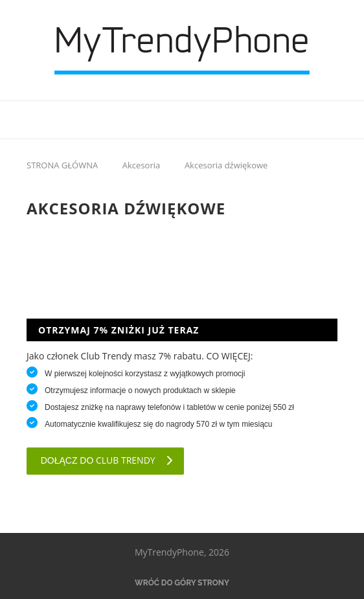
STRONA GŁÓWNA (62, 165)
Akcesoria (141, 165)
